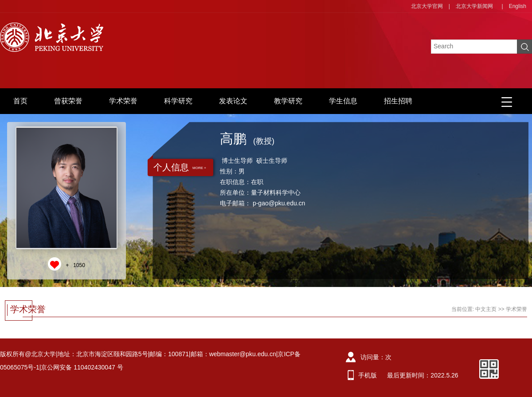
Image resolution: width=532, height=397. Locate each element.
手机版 (368, 375)
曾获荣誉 (68, 101)
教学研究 (288, 101)
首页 (20, 101)
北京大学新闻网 (474, 6)
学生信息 (343, 101)
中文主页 (486, 309)
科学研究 (178, 101)
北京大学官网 (427, 6)
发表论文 (233, 101)
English (518, 6)
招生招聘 (398, 101)
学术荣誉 (123, 101)
